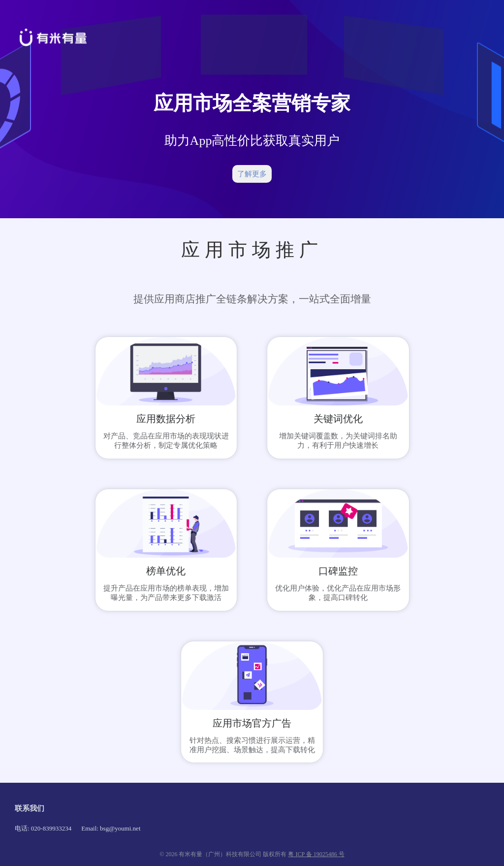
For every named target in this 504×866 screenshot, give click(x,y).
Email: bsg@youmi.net (111, 828)
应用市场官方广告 (252, 723)
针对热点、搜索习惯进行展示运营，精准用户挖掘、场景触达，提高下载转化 (252, 745)
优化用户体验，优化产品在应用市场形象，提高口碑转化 (338, 593)
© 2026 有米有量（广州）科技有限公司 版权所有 (224, 854)
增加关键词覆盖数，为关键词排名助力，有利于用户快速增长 (338, 441)
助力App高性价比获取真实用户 (252, 141)
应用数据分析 (166, 419)
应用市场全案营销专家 (252, 103)
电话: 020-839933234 (43, 828)
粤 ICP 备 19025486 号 (316, 854)
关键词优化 (338, 419)
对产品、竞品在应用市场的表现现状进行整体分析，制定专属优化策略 (166, 441)
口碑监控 (338, 571)
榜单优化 (166, 571)
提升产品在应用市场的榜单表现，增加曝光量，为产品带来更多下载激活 (166, 593)
